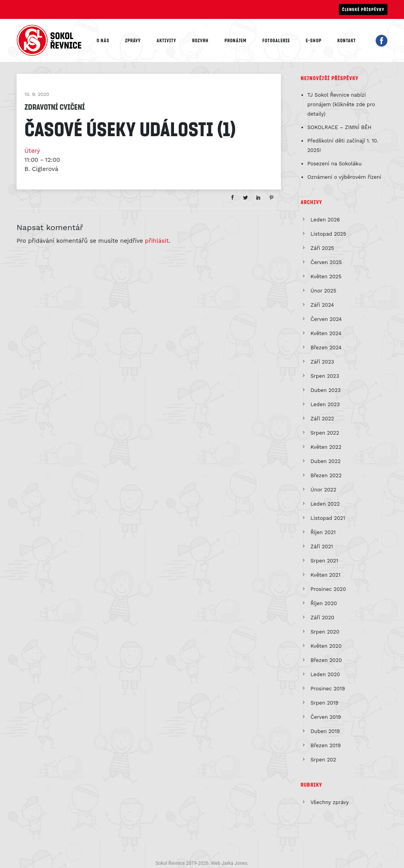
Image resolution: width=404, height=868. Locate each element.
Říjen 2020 (324, 603)
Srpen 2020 (325, 632)
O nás (103, 40)
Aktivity (166, 40)
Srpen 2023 (325, 376)
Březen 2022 (326, 475)
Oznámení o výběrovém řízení (344, 177)
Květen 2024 (326, 333)
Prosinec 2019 (328, 689)
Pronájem (236, 40)
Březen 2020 (326, 660)
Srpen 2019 (324, 703)
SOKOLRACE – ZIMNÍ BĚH (339, 127)
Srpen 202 (323, 760)
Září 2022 (322, 419)
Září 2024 (322, 305)
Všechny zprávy (330, 802)
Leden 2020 (325, 674)
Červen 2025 (326, 262)
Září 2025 (322, 248)
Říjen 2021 (323, 532)
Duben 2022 (325, 461)
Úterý (32, 151)
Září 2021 (322, 546)
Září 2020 (322, 618)
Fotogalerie (276, 40)
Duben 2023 (325, 390)
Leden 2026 (325, 220)
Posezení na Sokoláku (335, 164)
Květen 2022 (326, 447)
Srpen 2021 (324, 561)
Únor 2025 (323, 291)
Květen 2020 (326, 646)
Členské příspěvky (363, 9)
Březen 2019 (326, 745)
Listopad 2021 (328, 518)
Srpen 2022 (325, 433)
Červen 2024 (326, 319)
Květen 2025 (326, 277)
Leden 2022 (325, 504)
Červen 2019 (326, 717)
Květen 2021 (325, 575)
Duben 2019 (325, 731)
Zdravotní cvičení (55, 107)
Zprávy (133, 40)
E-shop (314, 40)
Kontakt (347, 40)
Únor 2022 (323, 490)
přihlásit (157, 241)
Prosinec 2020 (328, 589)
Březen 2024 (326, 348)
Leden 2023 (325, 404)
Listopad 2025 (328, 234)
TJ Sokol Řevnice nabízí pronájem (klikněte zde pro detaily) (341, 104)
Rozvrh (200, 40)
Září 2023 (322, 362)
